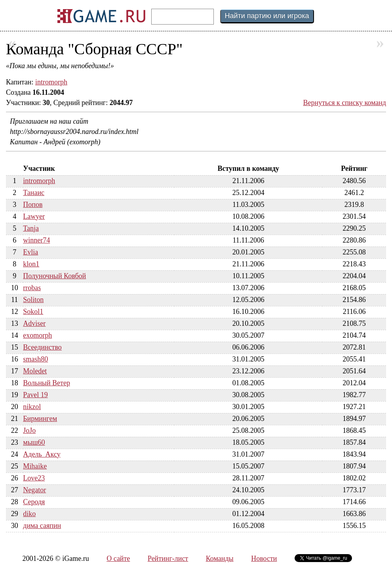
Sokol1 (33, 312)
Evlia (30, 252)
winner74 (36, 240)
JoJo (29, 430)
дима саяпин (42, 526)
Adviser (34, 323)
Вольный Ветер (47, 383)
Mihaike (35, 466)
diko (29, 514)
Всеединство (42, 347)
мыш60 (34, 442)
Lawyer (34, 216)
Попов (33, 205)
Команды (220, 558)
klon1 (31, 264)
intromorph (51, 82)
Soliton (33, 300)
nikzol (32, 407)
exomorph (37, 335)
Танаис (34, 193)
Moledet (35, 371)
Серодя (34, 502)
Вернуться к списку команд (345, 103)
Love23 (34, 478)
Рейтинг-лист (168, 558)
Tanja (31, 228)
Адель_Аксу (42, 454)
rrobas (32, 288)
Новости (264, 558)
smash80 (35, 359)
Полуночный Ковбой (54, 276)
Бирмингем (40, 419)
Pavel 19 (35, 395)
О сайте (118, 558)
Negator (34, 490)
